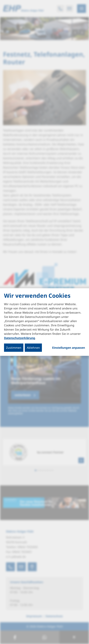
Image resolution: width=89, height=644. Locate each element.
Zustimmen (14, 348)
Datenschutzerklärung (20, 338)
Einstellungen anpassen (69, 348)
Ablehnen (33, 348)
